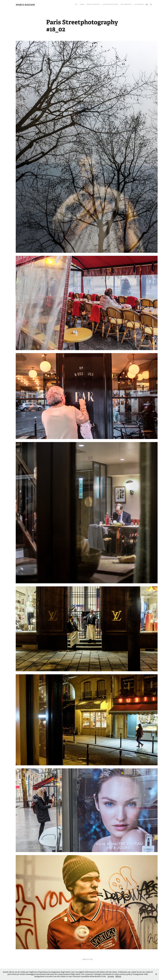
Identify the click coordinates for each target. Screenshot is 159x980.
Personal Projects (93, 4)
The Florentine (126, 4)
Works (82, 4)
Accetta (111, 976)
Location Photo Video (110, 4)
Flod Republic (139, 4)
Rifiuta (118, 976)
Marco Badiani (25, 5)
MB (76, 4)
